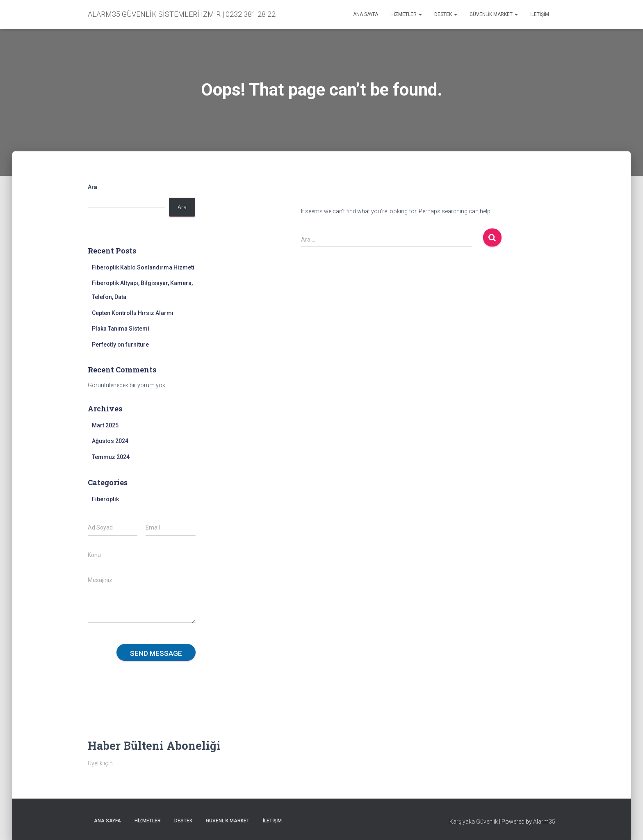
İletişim (540, 14)
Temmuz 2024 (111, 457)
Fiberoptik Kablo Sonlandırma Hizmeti (143, 267)
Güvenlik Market (494, 14)
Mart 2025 (105, 425)
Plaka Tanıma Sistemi (121, 329)
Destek (446, 14)
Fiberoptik (105, 499)
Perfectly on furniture (120, 345)
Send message (156, 653)
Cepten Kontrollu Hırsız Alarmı (133, 313)
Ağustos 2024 (110, 441)
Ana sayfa (366, 14)
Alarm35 (544, 822)
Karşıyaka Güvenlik (474, 822)
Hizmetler (406, 14)
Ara (92, 187)
